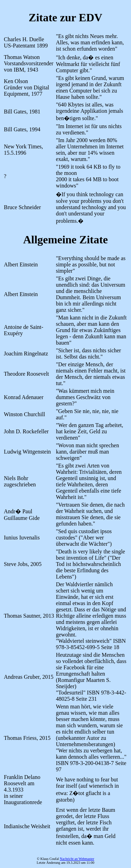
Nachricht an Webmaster (77, 859)
